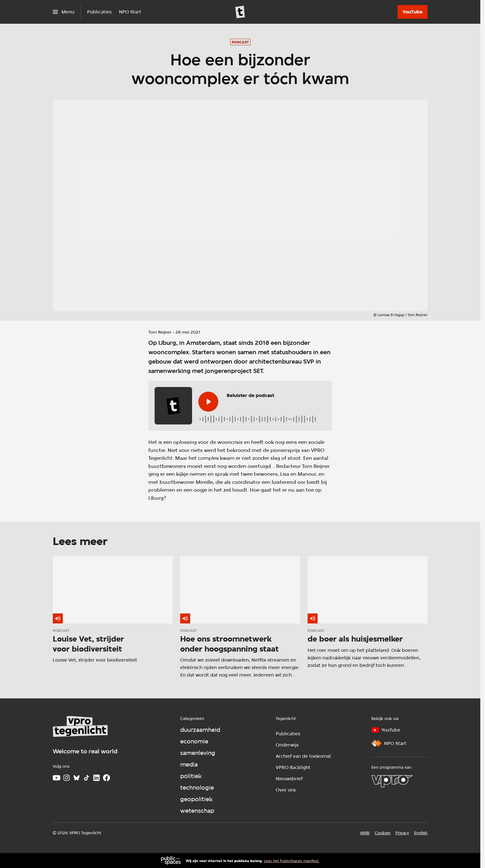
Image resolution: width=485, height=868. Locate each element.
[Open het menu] (64, 12)
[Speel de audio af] (208, 402)
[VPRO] (392, 781)
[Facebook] (106, 778)
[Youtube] (57, 778)
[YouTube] (413, 12)
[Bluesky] (77, 778)
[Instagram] (67, 778)
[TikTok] (87, 778)
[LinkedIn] (97, 778)
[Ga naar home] (240, 12)
